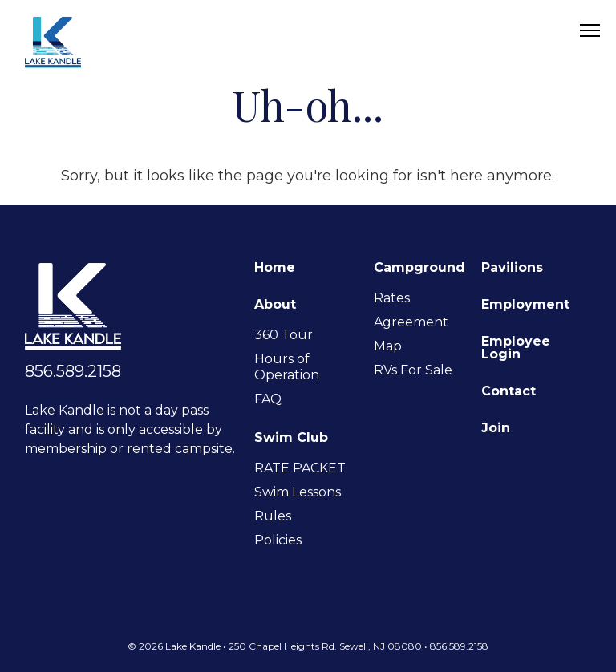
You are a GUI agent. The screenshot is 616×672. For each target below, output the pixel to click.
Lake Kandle (53, 42)
